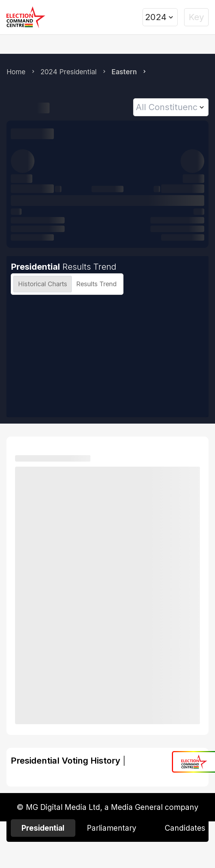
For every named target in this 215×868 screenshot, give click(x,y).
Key (196, 17)
